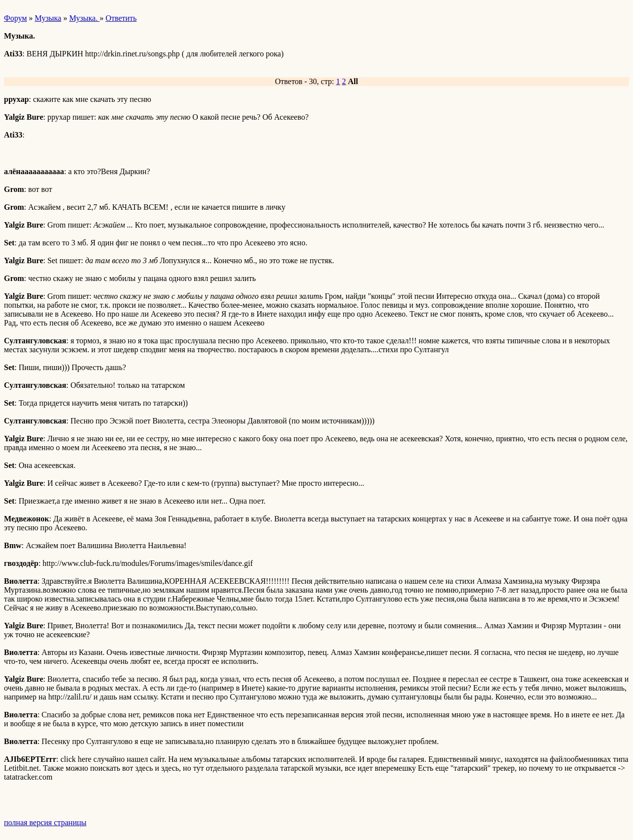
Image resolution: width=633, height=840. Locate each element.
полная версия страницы (45, 822)
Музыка (48, 18)
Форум (15, 18)
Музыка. (85, 18)
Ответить (121, 18)
